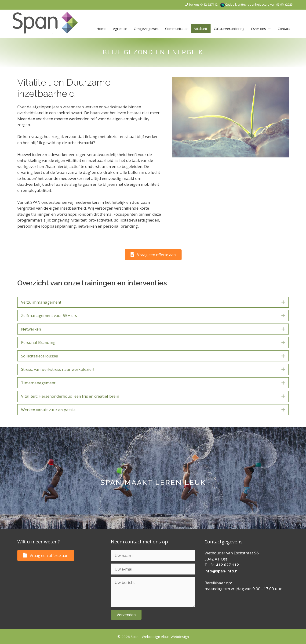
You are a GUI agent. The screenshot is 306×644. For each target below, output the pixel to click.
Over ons (263, 29)
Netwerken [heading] (31, 329)
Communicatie (176, 29)
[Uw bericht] (153, 592)
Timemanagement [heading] (38, 383)
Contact (284, 29)
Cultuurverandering (229, 29)
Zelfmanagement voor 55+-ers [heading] (49, 315)
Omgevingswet (146, 29)
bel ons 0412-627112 (201, 4)
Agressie (120, 29)
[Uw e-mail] (153, 569)
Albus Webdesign (175, 637)
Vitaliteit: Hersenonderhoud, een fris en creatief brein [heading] (70, 396)
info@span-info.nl (221, 571)
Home (101, 29)
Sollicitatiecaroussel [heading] (40, 356)
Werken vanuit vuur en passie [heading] (48, 410)
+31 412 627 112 (223, 565)
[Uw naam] (153, 556)
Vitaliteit (201, 29)
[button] (283, 302)
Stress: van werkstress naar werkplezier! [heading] (58, 369)
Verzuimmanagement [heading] (41, 302)
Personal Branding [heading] (38, 342)
